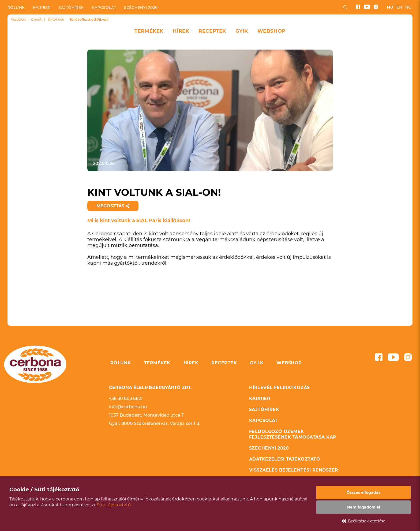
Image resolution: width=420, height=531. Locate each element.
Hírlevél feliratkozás (280, 388)
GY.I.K (257, 363)
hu (390, 7)
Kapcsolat (104, 8)
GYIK (242, 31)
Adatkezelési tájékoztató (285, 459)
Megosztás (113, 206)
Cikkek (36, 19)
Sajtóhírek (71, 8)
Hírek (181, 31)
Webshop (271, 31)
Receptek (212, 31)
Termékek (149, 31)
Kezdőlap (18, 19)
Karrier (42, 8)
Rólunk (16, 8)
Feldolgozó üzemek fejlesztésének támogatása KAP (293, 434)
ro (408, 7)
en (399, 7)
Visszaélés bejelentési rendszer (294, 470)
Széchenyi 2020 (141, 8)
